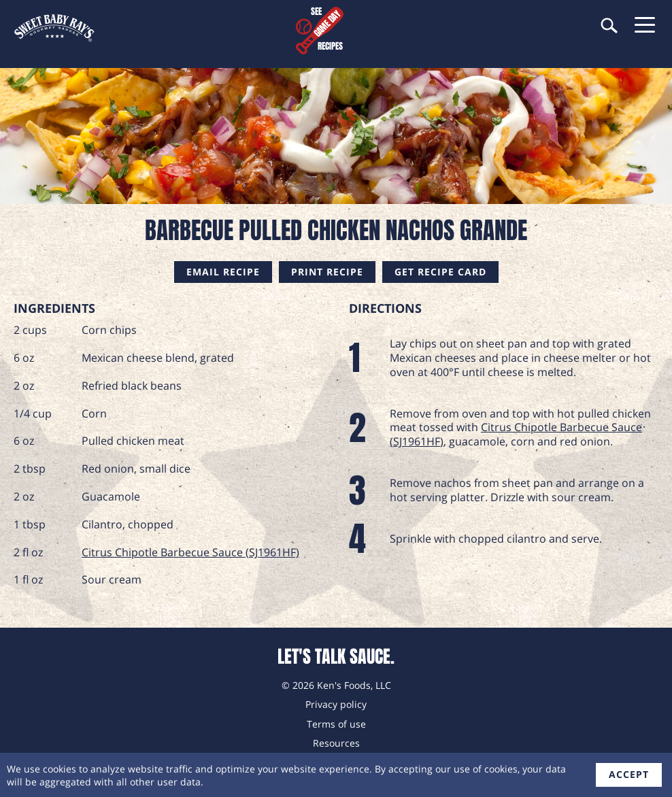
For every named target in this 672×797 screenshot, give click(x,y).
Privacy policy (336, 704)
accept (629, 774)
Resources (336, 743)
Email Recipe (223, 272)
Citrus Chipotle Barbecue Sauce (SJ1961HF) (190, 552)
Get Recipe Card (440, 272)
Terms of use (336, 724)
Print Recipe (327, 272)
